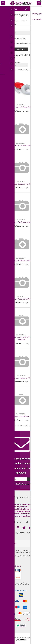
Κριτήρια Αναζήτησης (9, 24)
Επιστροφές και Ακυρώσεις (23, 511)
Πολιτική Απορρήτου (21, 507)
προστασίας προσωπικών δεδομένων (27, 484)
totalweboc (12, 543)
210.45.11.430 (8, 559)
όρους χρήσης (19, 483)
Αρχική (16, 21)
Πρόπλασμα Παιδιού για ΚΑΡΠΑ (21, 222)
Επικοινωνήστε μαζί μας (22, 516)
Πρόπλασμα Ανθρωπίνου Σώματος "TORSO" (21, 416)
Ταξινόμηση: (17, 62)
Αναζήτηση (24, 21)
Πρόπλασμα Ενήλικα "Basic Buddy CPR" (21, 146)
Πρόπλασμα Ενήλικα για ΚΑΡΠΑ (21, 261)
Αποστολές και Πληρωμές (22, 504)
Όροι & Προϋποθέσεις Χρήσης (24, 509)
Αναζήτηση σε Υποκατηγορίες (13, 39)
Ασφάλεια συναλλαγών (21, 514)
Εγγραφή (33, 479)
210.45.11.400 (8, 563)
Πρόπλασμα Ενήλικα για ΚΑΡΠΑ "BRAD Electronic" (21, 339)
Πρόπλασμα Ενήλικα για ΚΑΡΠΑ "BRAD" (21, 299)
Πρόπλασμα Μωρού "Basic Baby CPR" (21, 107)
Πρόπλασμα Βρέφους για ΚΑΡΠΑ (21, 184)
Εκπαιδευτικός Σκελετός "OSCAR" (21, 378)
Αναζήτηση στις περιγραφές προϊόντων (17, 43)
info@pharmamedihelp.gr (12, 566)
